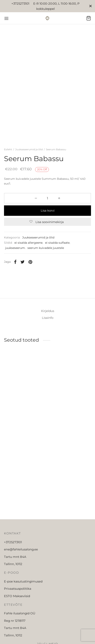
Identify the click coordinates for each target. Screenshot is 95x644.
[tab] (47, 311)
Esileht (8, 149)
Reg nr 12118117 (15, 621)
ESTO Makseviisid (17, 596)
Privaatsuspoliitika (18, 589)
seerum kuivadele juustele (46, 248)
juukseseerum (15, 248)
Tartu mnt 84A (15, 557)
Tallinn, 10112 (13, 564)
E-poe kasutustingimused (23, 581)
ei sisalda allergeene (28, 243)
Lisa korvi (48, 210)
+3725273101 (13, 542)
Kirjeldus (48, 311)
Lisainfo (48, 318)
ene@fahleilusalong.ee (21, 549)
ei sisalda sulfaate (57, 243)
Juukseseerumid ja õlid (29, 149)
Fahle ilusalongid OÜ (20, 613)
